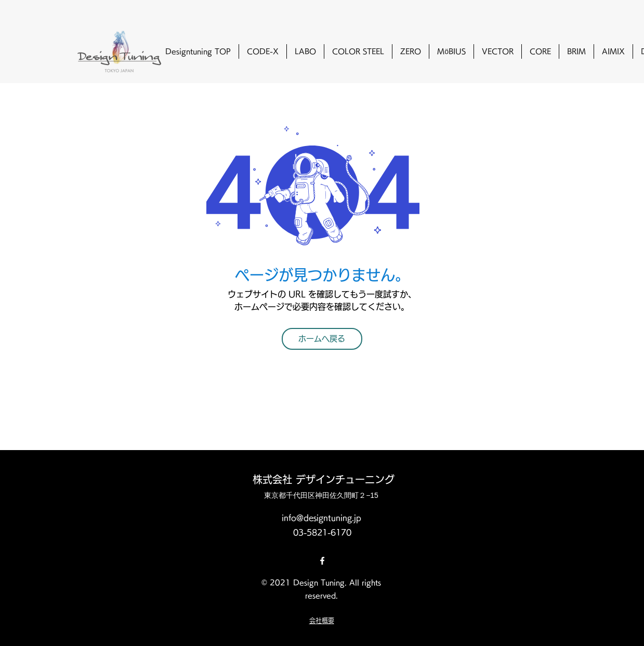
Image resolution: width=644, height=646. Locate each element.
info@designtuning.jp (321, 518)
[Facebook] (322, 561)
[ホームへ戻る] (322, 339)
